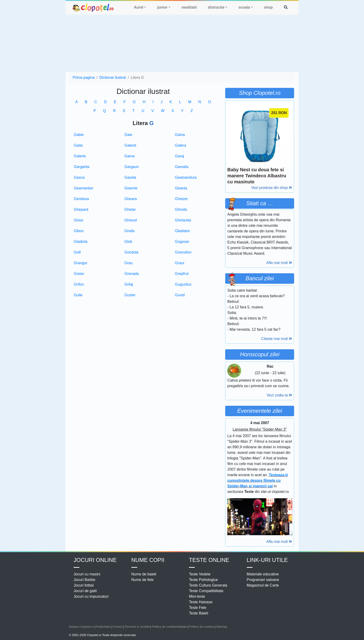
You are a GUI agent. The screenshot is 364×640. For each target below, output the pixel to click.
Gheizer (182, 199)
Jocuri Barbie (84, 580)
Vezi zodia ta (279, 395)
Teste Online (209, 560)
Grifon (79, 284)
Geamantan (84, 188)
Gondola (132, 252)
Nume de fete (143, 580)
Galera (181, 145)
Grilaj (129, 284)
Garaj (180, 156)
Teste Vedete (200, 574)
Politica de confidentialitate (169, 627)
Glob (128, 242)
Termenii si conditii (137, 627)
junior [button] (162, 7)
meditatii (189, 7)
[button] (286, 7)
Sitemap (222, 627)
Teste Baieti (199, 613)
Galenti (130, 145)
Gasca (79, 177)
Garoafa (182, 167)
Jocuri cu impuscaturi (91, 596)
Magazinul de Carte (263, 585)
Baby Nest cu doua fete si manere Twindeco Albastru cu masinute (257, 176)
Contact (117, 627)
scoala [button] (244, 7)
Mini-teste (197, 596)
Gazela (130, 177)
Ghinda (181, 209)
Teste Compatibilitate (206, 591)
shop (268, 7)
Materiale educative (263, 574)
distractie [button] (216, 7)
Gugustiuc (183, 284)
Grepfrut (182, 274)
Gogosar (182, 242)
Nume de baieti (144, 574)
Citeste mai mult (277, 339)
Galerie (80, 156)
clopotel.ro (93, 8)
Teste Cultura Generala (208, 585)
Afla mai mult (279, 263)
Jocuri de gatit (85, 591)
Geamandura (186, 177)
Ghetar (130, 209)
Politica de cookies (201, 627)
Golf (77, 252)
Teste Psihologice (203, 580)
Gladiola (81, 242)
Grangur (81, 263)
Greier (79, 274)
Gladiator (183, 231)
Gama (130, 156)
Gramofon (183, 252)
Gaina (180, 135)
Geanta (181, 188)
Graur (180, 263)
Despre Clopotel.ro (81, 627)
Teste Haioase (201, 602)
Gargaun (132, 167)
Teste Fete (198, 608)
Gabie (79, 135)
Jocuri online (95, 560)
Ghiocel (131, 220)
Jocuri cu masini (87, 574)
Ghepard (81, 209)
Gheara (131, 199)
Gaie (128, 135)
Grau (129, 263)
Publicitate (103, 627)
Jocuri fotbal (84, 585)
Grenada (132, 274)
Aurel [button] (138, 7)
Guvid (180, 295)
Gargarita (82, 167)
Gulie (78, 295)
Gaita (78, 145)
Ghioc (79, 220)
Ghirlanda (183, 220)
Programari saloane (263, 580)
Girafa (130, 231)
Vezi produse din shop (272, 188)
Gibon (79, 231)
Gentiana (81, 199)
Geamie (131, 188)
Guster (130, 295)
